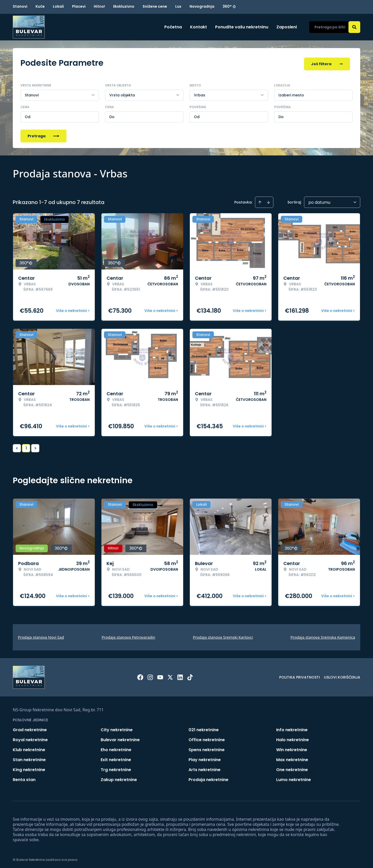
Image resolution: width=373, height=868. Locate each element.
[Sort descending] (269, 200)
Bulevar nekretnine (120, 738)
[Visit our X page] (170, 675)
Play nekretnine (205, 758)
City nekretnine (117, 728)
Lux (178, 6)
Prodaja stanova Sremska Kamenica (323, 635)
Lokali (58, 6)
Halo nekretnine (293, 738)
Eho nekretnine (116, 748)
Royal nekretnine (30, 738)
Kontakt (199, 27)
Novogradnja (202, 6)
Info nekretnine (292, 728)
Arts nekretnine (205, 768)
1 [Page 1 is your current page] (26, 446)
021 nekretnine (204, 728)
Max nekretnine (292, 758)
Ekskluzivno (124, 6)
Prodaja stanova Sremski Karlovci (223, 635)
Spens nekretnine (207, 748)
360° (229, 6)
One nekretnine (292, 768)
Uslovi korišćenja (342, 675)
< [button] (17, 447)
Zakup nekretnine (119, 778)
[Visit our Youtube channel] (160, 675)
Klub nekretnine (29, 748)
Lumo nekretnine (294, 778)
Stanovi (20, 6)
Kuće (40, 6)
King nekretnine (29, 768)
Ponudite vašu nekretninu (242, 27)
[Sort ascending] (260, 200)
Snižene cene (155, 6)
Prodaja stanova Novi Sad (41, 635)
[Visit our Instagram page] (150, 675)
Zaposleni (287, 27)
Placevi (79, 6)
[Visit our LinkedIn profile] (180, 675)
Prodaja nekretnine (208, 778)
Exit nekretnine (116, 758)
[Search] (354, 27)
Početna (173, 27)
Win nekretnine (292, 748)
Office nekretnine (207, 738)
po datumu (319, 201)
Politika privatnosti (300, 675)
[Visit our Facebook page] (140, 675)
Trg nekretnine (116, 768)
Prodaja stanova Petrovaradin (129, 635)
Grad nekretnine (30, 728)
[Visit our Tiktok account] (190, 675)
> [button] (35, 447)
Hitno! (99, 6)
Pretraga (43, 134)
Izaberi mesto (291, 93)
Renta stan (24, 778)
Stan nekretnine (29, 758)
